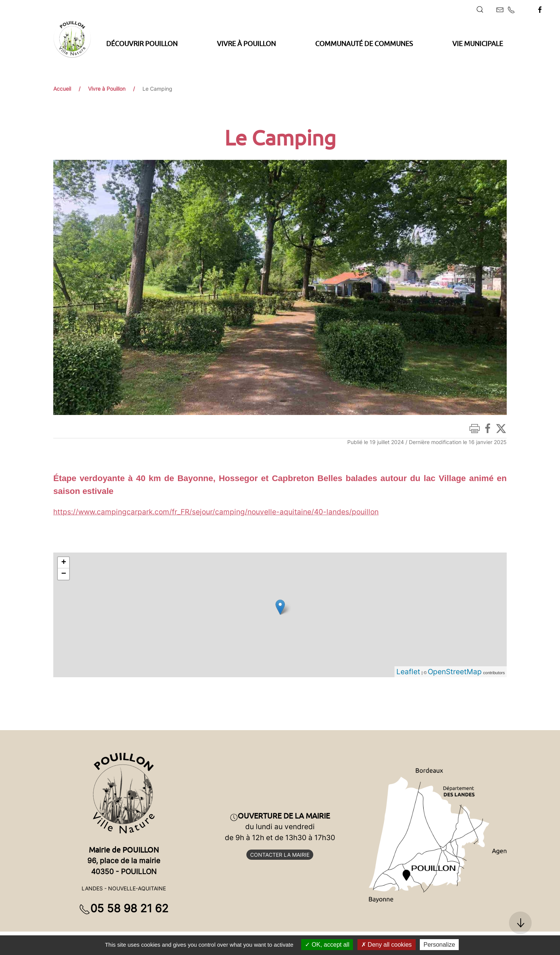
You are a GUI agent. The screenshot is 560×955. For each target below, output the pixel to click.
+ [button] (64, 563)
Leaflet (408, 672)
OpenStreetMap (455, 672)
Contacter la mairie (280, 855)
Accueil (62, 89)
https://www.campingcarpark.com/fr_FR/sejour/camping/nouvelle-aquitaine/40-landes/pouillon (216, 512)
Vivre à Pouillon (107, 89)
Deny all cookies (387, 945)
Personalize (439, 945)
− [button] (64, 574)
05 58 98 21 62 (124, 908)
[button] (480, 9)
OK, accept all (327, 945)
